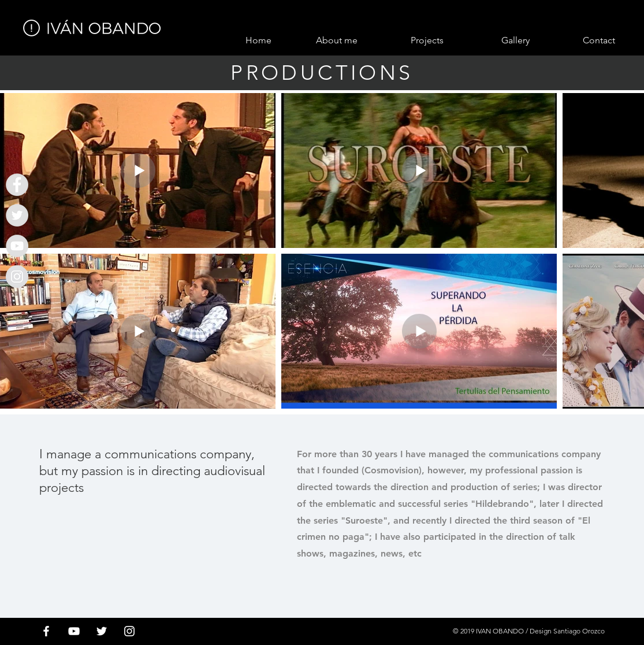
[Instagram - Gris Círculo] (17, 277)
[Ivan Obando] (17, 185)
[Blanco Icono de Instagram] (129, 631)
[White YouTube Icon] (74, 631)
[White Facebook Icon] (46, 631)
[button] (406, 40)
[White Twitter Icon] (102, 631)
